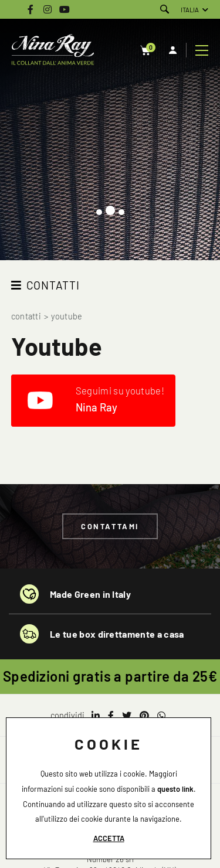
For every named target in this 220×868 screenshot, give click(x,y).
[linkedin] (96, 715)
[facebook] (111, 715)
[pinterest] (144, 715)
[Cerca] (165, 10)
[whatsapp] (161, 715)
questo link (175, 789)
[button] (99, 212)
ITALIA (190, 10)
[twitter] (127, 715)
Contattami (110, 526)
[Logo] (53, 50)
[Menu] (203, 50)
